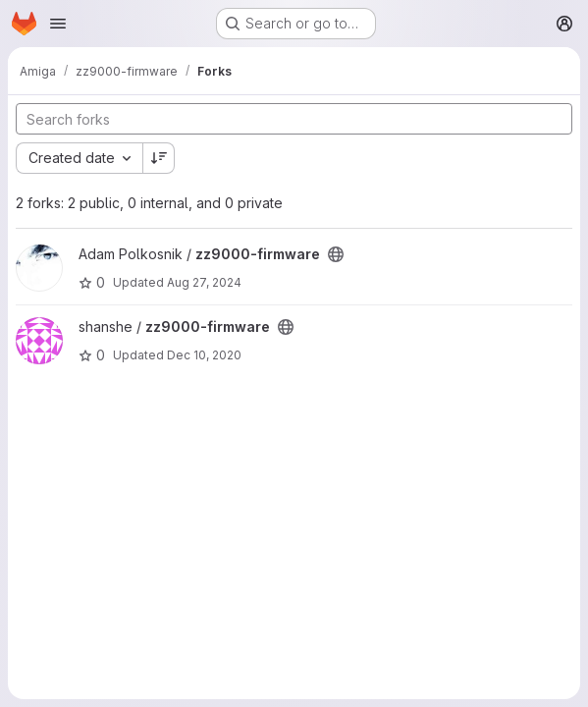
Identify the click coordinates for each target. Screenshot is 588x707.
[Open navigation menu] (58, 24)
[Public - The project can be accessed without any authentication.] (336, 254)
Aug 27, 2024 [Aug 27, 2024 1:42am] (204, 282)
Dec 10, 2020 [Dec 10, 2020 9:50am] (204, 355)
